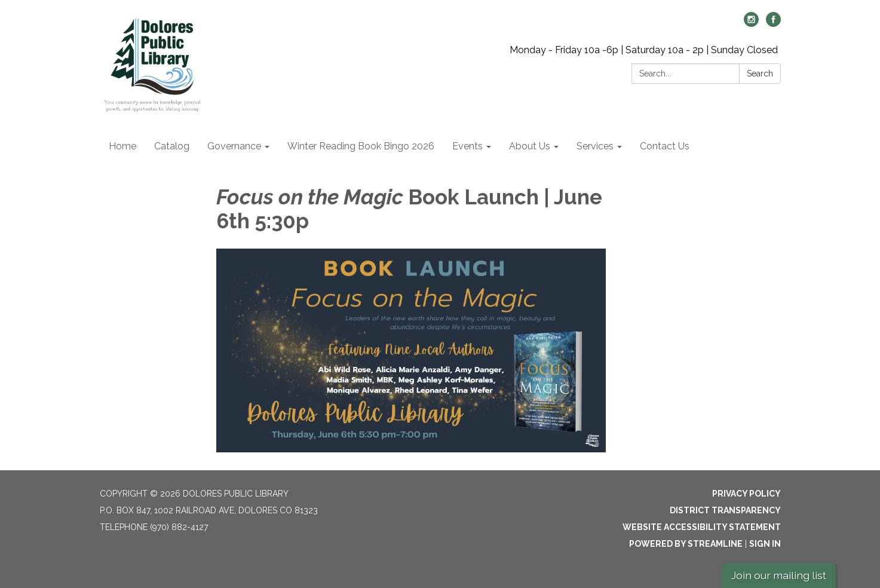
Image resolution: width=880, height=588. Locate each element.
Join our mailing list (779, 575)
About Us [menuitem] (530, 146)
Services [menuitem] (595, 146)
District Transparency (725, 510)
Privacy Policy (746, 494)
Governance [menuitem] (234, 146)
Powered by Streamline (686, 544)
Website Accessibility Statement (702, 527)
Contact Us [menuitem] (665, 146)
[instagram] (751, 24)
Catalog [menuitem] (172, 146)
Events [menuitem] (467, 146)
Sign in (765, 544)
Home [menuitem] (122, 146)
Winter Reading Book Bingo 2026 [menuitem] (361, 146)
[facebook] (773, 24)
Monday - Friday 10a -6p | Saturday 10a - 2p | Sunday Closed (644, 50)
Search (760, 73)
